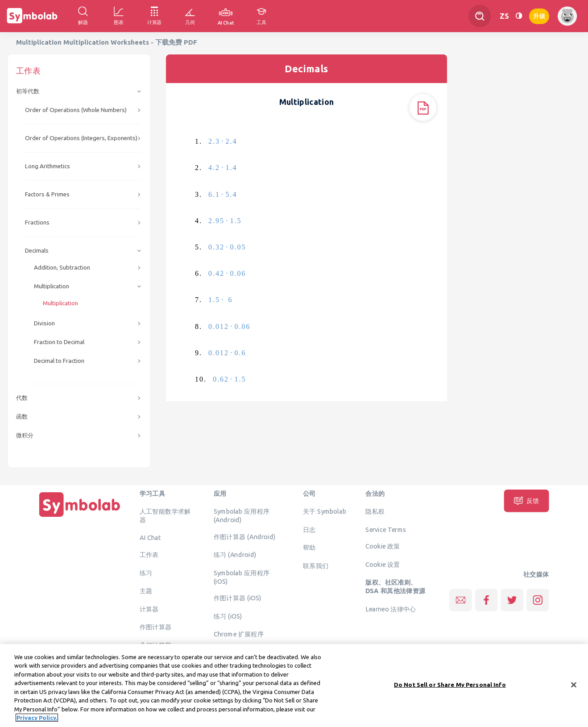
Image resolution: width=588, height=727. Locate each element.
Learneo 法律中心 (391, 609)
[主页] (80, 517)
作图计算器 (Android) (245, 536)
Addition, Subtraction (62, 268)
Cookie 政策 (383, 546)
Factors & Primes (47, 194)
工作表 (149, 555)
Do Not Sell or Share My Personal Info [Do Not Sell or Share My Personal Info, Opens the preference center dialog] (450, 689)
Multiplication (52, 286)
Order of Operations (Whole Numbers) (76, 110)
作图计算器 (156, 627)
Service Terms (386, 529)
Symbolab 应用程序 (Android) (242, 516)
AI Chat (150, 538)
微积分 (25, 435)
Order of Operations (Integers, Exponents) (81, 138)
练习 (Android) (235, 555)
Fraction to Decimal (59, 342)
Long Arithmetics (48, 166)
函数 (22, 417)
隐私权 (375, 511)
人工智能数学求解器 (165, 516)
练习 (146, 573)
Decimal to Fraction (59, 361)
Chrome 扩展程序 (239, 634)
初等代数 (28, 91)
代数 (22, 398)
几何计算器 (156, 645)
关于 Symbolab (325, 511)
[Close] (574, 689)
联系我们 (316, 565)
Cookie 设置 (383, 564)
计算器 (149, 609)
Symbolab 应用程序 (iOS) (242, 577)
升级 (539, 15)
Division (44, 323)
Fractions (37, 222)
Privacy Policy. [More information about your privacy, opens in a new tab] (37, 722)
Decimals (37, 251)
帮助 (309, 548)
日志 (309, 529)
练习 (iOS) (228, 616)
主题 (146, 591)
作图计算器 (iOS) (238, 598)
